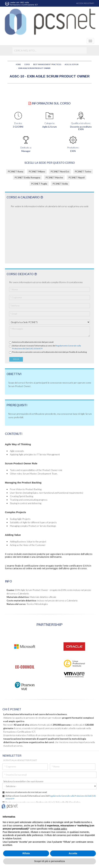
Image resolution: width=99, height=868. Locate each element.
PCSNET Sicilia (60, 184)
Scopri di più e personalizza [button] (49, 861)
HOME (18, 65)
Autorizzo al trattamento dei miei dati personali (33, 342)
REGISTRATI (89, 3)
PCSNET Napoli (77, 177)
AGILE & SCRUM (72, 65)
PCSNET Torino (83, 171)
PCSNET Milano (37, 171)
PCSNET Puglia (39, 184)
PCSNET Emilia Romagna (27, 177)
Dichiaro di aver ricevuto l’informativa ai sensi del (47, 347)
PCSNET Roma (16, 171)
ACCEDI (80, 3)
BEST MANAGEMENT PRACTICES (47, 65)
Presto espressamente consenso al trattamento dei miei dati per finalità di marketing (49, 352)
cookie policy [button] (60, 829)
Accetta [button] (73, 853)
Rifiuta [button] (26, 853)
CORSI (27, 65)
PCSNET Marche (54, 177)
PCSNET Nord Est (60, 171)
